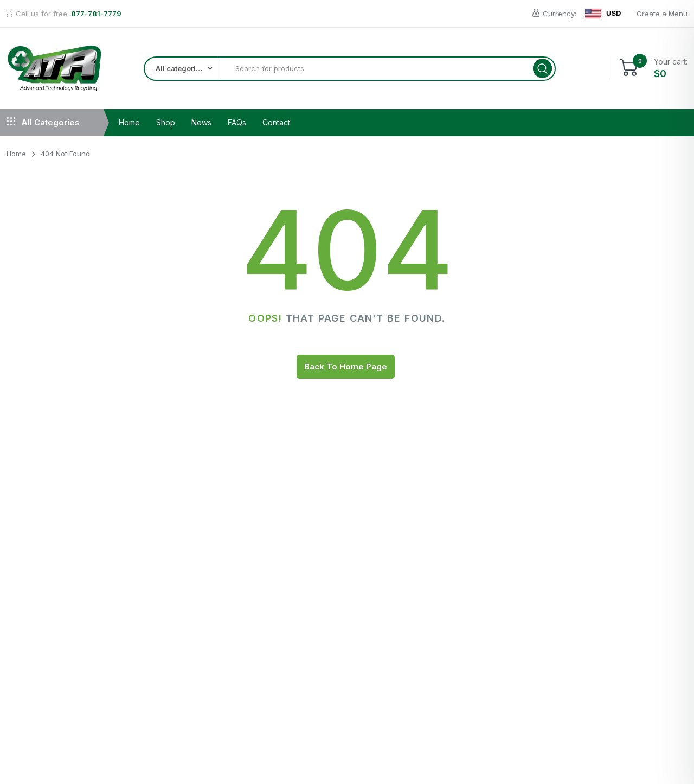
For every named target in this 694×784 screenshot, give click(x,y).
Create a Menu (662, 14)
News (201, 125)
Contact (276, 125)
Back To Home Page (346, 369)
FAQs (237, 125)
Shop (166, 125)
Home (129, 125)
